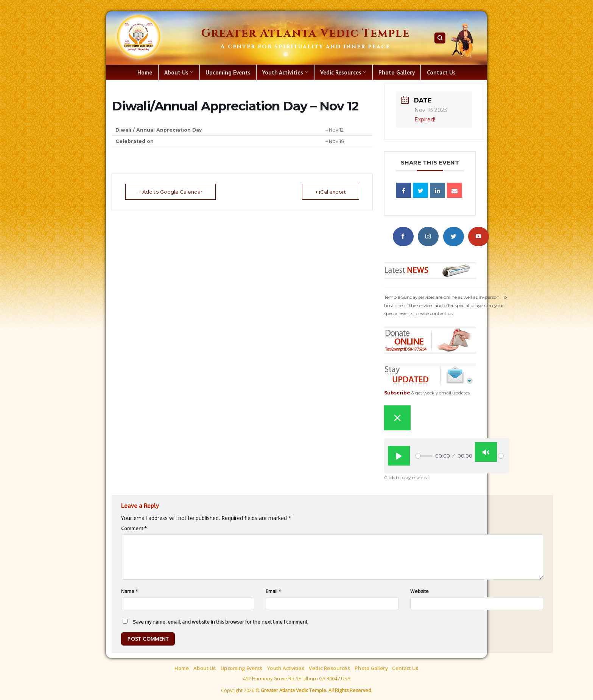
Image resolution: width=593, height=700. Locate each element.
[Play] (399, 456)
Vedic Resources (343, 72)
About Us (179, 72)
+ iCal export (331, 192)
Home (145, 72)
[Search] (440, 38)
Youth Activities (285, 72)
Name (130, 591)
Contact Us (441, 72)
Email (273, 591)
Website (419, 591)
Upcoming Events (228, 72)
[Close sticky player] (397, 418)
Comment (134, 528)
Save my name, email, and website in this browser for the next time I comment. (221, 622)
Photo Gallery (397, 72)
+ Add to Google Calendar (170, 192)
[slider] (424, 456)
